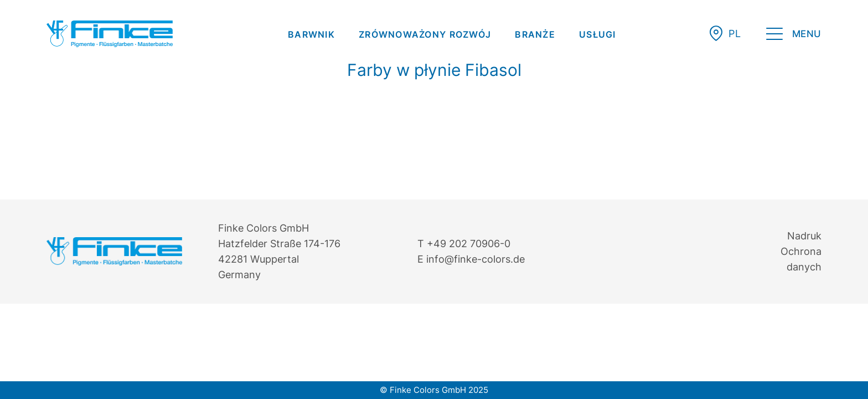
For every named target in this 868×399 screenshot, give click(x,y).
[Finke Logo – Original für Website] (110, 34)
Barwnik (311, 34)
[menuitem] (311, 34)
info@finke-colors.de (476, 259)
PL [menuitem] (735, 34)
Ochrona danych (801, 259)
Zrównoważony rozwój (425, 34)
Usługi (598, 34)
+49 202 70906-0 (469, 244)
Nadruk (804, 236)
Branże (535, 34)
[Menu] (794, 36)
